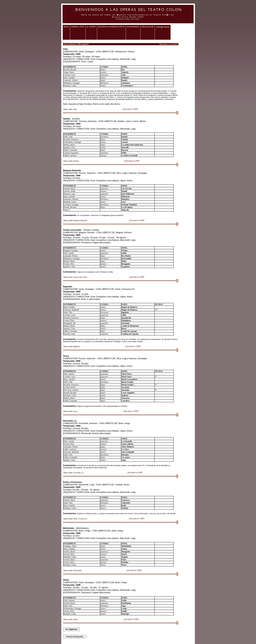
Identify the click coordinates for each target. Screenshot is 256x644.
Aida (75, 109)
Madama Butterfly (80, 220)
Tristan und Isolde (80, 277)
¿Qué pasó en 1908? (130, 109)
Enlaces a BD (148, 27)
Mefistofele (78, 570)
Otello (75, 619)
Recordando (133, 27)
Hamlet (76, 161)
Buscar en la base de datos (111, 27)
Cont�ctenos (163, 27)
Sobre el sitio (78, 27)
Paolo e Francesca (80, 519)
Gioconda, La (78, 473)
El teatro (91, 27)
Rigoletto (77, 346)
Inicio (66, 27)
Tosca (75, 411)
